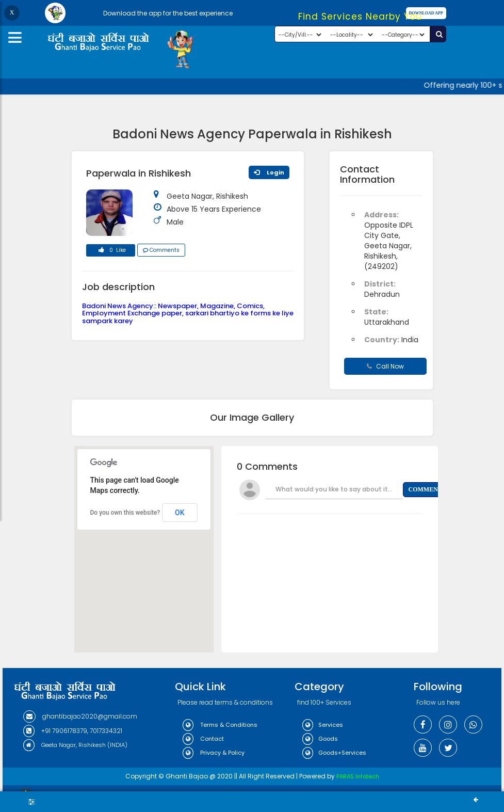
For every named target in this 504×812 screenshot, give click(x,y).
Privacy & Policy (214, 753)
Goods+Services (334, 753)
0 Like (110, 251)
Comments (161, 250)
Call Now (385, 366)
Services (323, 725)
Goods (320, 739)
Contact (203, 739)
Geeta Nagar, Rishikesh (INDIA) (75, 745)
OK (180, 513)
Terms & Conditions (220, 725)
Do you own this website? (125, 513)
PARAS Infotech (358, 776)
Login (269, 172)
